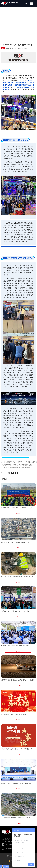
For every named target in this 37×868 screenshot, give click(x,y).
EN (26, 3)
